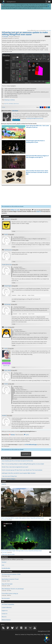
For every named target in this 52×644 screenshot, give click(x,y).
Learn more (48, 30)
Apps (5, 104)
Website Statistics (6, 620)
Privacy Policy (30, 634)
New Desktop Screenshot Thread (10, 579)
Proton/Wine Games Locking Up (10, 594)
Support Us (5, 611)
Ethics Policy (37, 634)
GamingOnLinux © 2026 (44, 631)
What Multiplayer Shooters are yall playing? (13, 589)
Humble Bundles (6, 568)
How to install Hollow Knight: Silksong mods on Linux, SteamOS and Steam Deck (26, 550)
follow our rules (15, 210)
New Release (11, 104)
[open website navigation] (49, 2)
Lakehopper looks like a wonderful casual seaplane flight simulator (19, 473)
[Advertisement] (26, 20)
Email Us (4, 484)
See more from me (16, 120)
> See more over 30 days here (9, 476)
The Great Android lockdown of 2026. (11, 574)
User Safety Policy (45, 634)
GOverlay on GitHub (10, 100)
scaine (6, 348)
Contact (4, 481)
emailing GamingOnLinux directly (35, 118)
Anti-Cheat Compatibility (8, 604)
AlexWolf (4, 416)
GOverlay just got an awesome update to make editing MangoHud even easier (25, 33)
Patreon (12, 435)
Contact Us (5, 614)
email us (39, 211)
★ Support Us (26, 454)
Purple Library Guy (7, 265)
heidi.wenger (7, 304)
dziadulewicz (7, 219)
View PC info (6, 366)
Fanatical (4, 562)
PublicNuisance (8, 250)
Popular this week (7, 458)
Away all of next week (7, 584)
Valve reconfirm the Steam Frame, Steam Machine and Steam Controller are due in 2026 (37, 172)
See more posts (6, 598)
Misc (7, 104)
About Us (4, 617)
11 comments (47, 36)
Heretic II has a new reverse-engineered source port (15, 467)
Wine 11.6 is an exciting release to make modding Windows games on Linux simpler (23, 464)
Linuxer (6, 327)
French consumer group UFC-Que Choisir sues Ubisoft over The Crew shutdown (22, 470)
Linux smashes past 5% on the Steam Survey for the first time (17, 461)
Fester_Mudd (7, 370)
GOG (33, 8)
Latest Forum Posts (7, 572)
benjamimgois (8, 286)
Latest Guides (5, 487)
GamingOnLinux (11, 2)
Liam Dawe (6, 37)
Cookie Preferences (7, 607)
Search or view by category (8, 479)
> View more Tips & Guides (8, 554)
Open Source (16, 104)
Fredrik (6, 234)
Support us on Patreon (8, 5)
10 (50, 519)
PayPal (26, 435)
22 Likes (3, 107)
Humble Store (40, 8)
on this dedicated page (31, 445)
